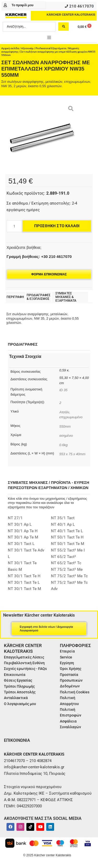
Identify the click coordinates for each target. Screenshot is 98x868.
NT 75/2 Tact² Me (67, 569)
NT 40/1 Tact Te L (67, 531)
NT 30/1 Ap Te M (23, 537)
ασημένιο (66, 436)
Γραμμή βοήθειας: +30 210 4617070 (39, 256)
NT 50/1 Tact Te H (67, 537)
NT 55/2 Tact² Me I (68, 550)
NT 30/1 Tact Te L (24, 582)
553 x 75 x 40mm (72, 454)
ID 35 (64, 390)
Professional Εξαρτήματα (51, 48)
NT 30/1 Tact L (21, 544)
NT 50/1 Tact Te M (68, 544)
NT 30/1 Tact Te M (24, 589)
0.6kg (64, 445)
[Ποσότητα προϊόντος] (14, 226)
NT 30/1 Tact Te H (24, 576)
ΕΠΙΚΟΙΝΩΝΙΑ (17, 740)
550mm (65, 426)
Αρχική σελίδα (10, 48)
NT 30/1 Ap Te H (23, 531)
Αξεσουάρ (27, 48)
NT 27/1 (15, 518)
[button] (49, 37)
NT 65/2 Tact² (64, 557)
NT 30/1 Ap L (20, 524)
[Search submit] (64, 27)
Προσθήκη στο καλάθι (57, 226)
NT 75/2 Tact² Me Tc (69, 576)
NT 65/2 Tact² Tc (66, 563)
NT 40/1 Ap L (63, 524)
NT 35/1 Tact (63, 518)
